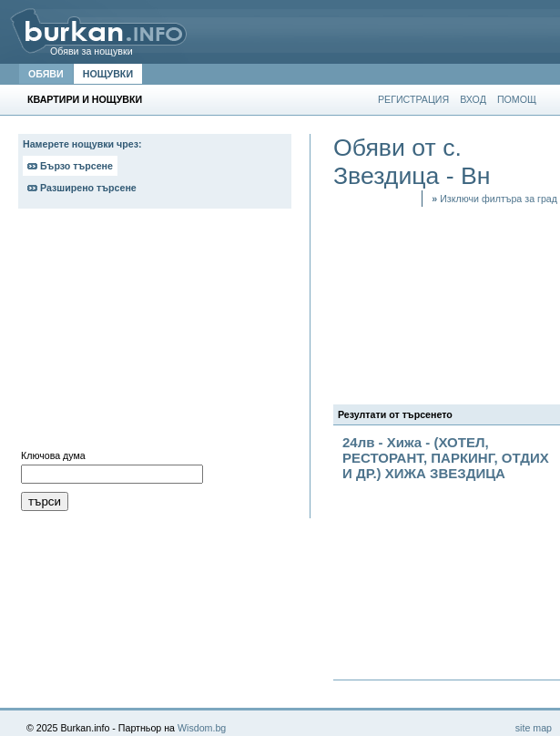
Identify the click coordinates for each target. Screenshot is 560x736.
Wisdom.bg (202, 728)
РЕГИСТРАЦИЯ (413, 99)
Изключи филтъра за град (494, 199)
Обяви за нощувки (92, 51)
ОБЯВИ (46, 74)
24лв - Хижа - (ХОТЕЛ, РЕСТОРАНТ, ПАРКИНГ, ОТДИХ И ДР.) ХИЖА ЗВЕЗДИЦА (446, 458)
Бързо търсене (70, 166)
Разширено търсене (82, 188)
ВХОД (473, 99)
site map (534, 728)
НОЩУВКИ (108, 74)
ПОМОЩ (517, 99)
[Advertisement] (155, 333)
